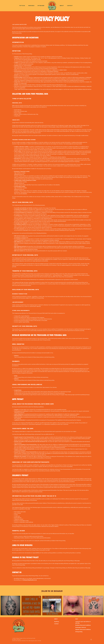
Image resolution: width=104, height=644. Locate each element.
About (62, 6)
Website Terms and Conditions (83, 629)
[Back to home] (52, 6)
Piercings (31, 6)
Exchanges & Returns (81, 627)
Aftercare (41, 6)
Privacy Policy (79, 632)
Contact (70, 6)
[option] (10, 605)
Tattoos (22, 6)
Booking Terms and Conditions (83, 625)
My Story (57, 622)
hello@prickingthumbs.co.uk (30, 580)
